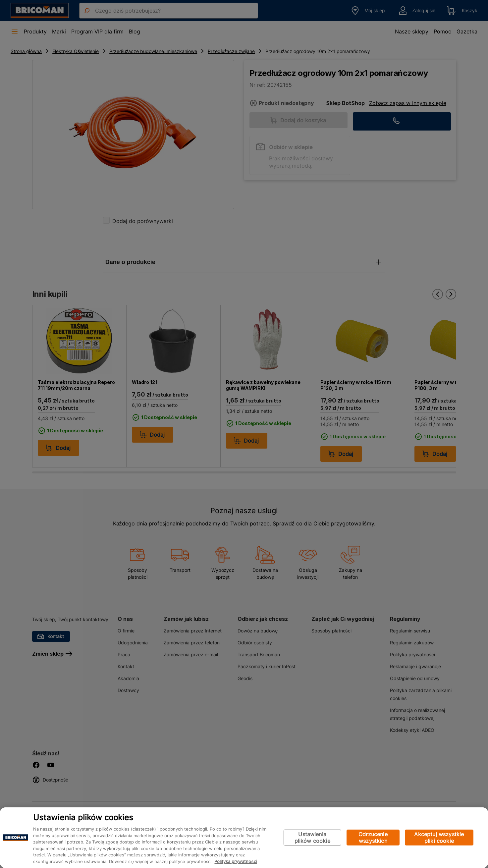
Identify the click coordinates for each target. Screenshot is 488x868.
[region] (244, 838)
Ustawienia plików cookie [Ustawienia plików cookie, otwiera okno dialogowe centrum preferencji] (312, 838)
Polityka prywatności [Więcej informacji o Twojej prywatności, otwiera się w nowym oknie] (236, 861)
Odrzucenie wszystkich (373, 838)
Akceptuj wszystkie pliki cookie (439, 838)
